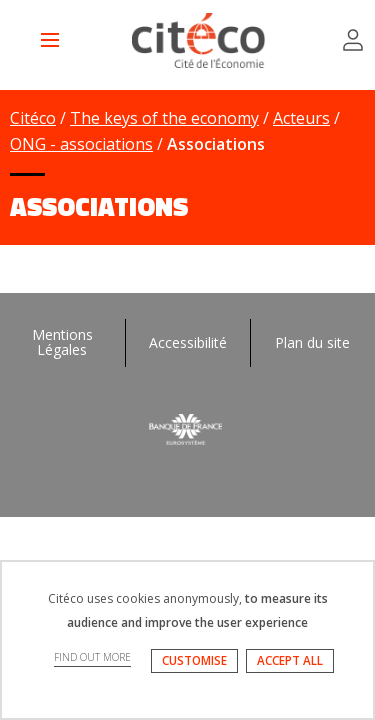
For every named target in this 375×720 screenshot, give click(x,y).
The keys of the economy (164, 118)
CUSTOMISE (194, 660)
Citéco (33, 118)
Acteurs (301, 118)
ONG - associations (81, 144)
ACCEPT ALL (290, 660)
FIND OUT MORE (92, 657)
